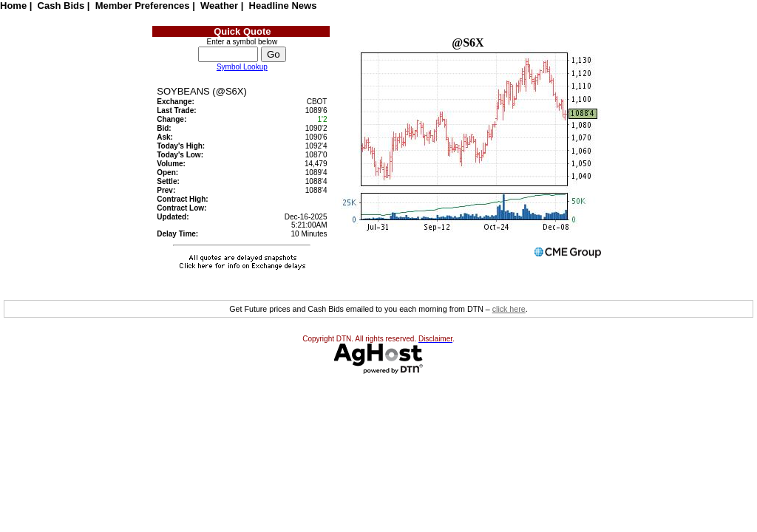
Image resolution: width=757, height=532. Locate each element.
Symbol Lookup (242, 67)
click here (509, 309)
